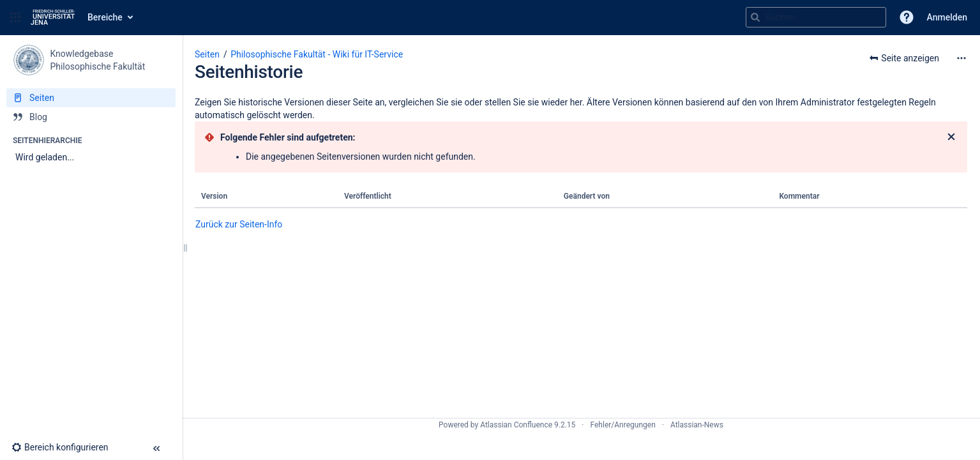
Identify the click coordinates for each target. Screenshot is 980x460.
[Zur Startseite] (53, 17)
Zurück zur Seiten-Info (239, 224)
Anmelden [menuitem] (947, 17)
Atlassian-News (697, 425)
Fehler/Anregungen (623, 425)
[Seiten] (91, 98)
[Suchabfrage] (816, 17)
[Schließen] (951, 137)
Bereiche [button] (105, 17)
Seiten (207, 54)
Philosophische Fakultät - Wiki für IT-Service (317, 54)
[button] (15, 17)
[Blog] (91, 117)
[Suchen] (755, 17)
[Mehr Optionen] (961, 58)
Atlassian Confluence (516, 425)
